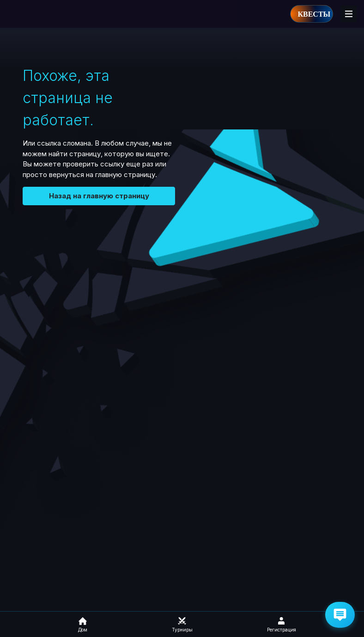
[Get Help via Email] (340, 615)
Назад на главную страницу (99, 196)
